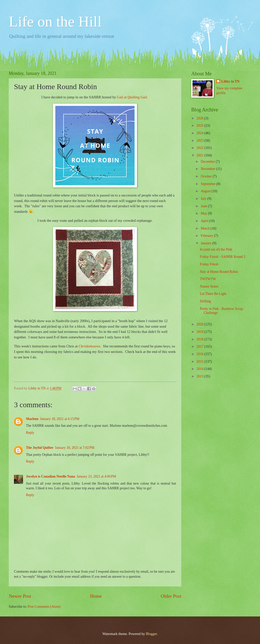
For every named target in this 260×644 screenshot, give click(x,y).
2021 (200, 155)
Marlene (32, 419)
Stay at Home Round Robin (219, 272)
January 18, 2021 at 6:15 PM (60, 419)
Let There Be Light (213, 294)
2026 (200, 118)
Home (96, 596)
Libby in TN (230, 81)
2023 (200, 141)
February (207, 236)
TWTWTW (208, 279)
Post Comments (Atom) (44, 607)
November (208, 169)
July (204, 199)
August (206, 191)
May (204, 213)
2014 (200, 369)
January (206, 243)
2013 (200, 376)
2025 (200, 126)
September (208, 184)
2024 (200, 133)
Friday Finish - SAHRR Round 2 (222, 257)
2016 (200, 354)
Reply (30, 433)
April (205, 221)
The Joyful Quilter (40, 448)
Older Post (171, 596)
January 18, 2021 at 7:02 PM (75, 448)
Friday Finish (209, 264)
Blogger (151, 634)
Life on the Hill (55, 22)
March (206, 228)
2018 (200, 339)
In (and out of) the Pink (216, 249)
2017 (200, 347)
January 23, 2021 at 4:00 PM (96, 476)
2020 (200, 324)
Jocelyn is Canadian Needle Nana (50, 476)
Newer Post (20, 596)
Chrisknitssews (89, 346)
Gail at (132, 97)
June (204, 206)
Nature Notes (209, 286)
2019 (200, 332)
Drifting (205, 301)
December (208, 162)
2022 (200, 148)
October (207, 176)
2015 (200, 362)
